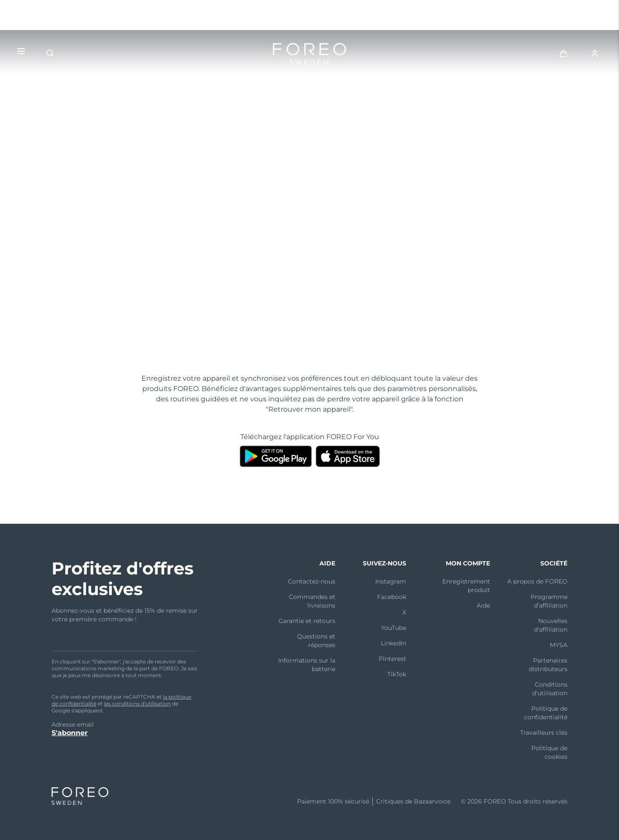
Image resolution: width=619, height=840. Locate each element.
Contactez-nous (312, 581)
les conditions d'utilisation (137, 704)
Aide (483, 605)
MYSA (559, 645)
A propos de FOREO (537, 581)
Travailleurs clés (544, 733)
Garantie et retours (307, 621)
